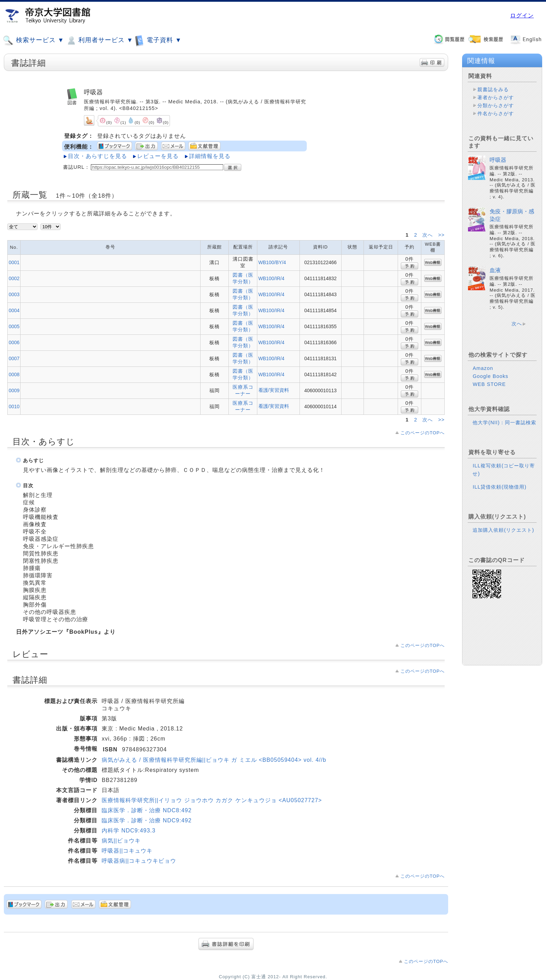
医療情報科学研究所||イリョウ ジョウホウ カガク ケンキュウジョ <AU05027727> (212, 800)
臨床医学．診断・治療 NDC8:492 (147, 810)
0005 (14, 326)
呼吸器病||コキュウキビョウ (139, 861)
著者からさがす (496, 97)
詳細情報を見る (210, 156)
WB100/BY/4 (272, 262)
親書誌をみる (493, 89)
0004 (14, 310)
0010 (14, 406)
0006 (14, 342)
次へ (428, 235)
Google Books (490, 376)
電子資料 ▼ (158, 40)
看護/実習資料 (274, 390)
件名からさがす (496, 113)
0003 (14, 294)
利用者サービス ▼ (99, 40)
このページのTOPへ (423, 433)
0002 (14, 278)
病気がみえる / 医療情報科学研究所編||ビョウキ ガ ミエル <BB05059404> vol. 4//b (214, 760)
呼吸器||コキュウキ (127, 851)
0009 (14, 390)
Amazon (483, 368)
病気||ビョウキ (121, 841)
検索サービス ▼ (33, 40)
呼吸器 (498, 160)
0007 (14, 358)
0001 (14, 262)
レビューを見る (158, 156)
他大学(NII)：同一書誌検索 (504, 422)
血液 (495, 270)
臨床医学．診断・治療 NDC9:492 (147, 820)
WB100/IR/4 (271, 278)
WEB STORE (489, 384)
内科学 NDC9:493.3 (129, 831)
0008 (14, 374)
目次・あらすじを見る (97, 156)
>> (441, 235)
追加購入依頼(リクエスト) (503, 530)
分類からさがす (496, 105)
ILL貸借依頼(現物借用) (500, 487)
